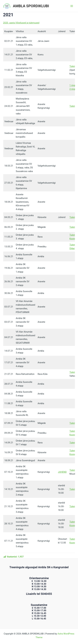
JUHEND (62, 472)
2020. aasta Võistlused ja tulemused (21, 23)
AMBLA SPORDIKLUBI (31, 6)
